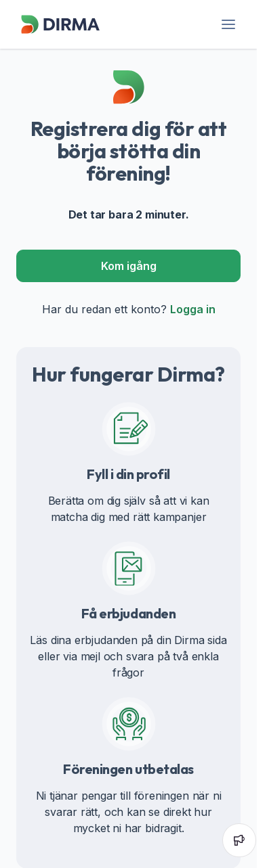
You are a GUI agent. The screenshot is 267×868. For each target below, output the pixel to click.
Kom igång (129, 266)
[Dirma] (60, 34)
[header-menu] (228, 25)
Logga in (193, 309)
